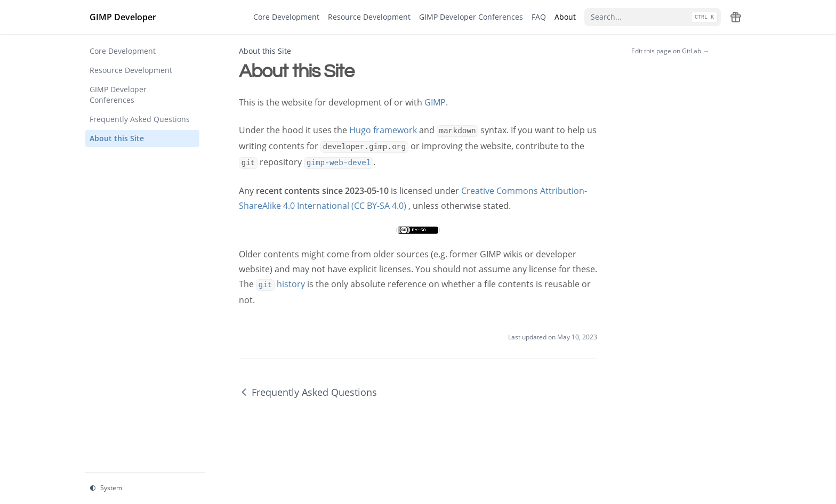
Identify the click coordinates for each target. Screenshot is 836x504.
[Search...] (653, 17)
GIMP (435, 102)
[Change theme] (145, 489)
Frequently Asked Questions (308, 392)
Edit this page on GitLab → (670, 51)
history (280, 284)
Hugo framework (383, 130)
